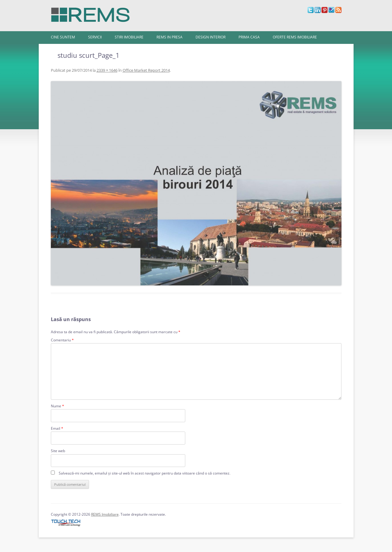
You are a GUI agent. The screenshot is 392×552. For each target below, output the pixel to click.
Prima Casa (249, 37)
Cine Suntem (63, 37)
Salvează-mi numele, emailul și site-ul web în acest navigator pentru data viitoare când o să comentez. (145, 473)
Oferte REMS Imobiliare (295, 37)
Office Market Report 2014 (146, 70)
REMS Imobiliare (105, 514)
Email (57, 428)
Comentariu (62, 340)
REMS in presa (170, 37)
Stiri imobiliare (129, 37)
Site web (58, 451)
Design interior (211, 37)
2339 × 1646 (107, 70)
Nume (58, 406)
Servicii (95, 37)
